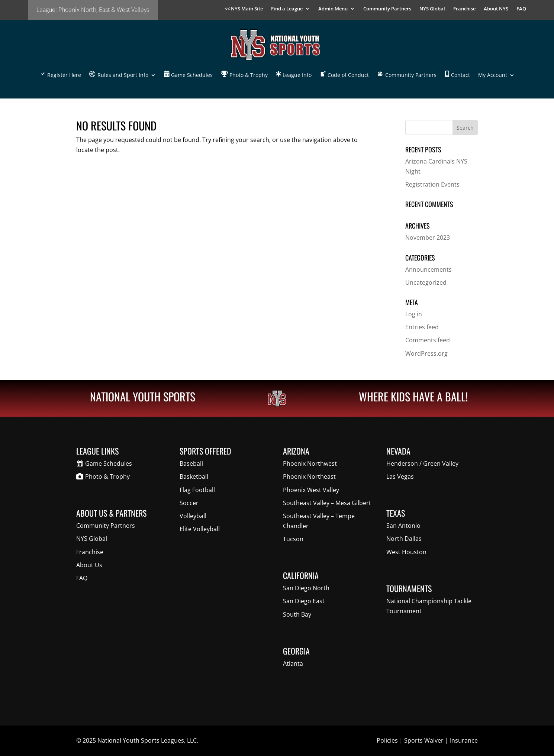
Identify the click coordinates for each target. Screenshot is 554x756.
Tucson (293, 539)
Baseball (191, 463)
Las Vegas (400, 476)
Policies (387, 740)
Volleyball (193, 516)
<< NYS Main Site (244, 9)
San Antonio (403, 526)
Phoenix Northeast (309, 476)
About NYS (496, 9)
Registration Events (432, 184)
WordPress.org (426, 353)
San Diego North (306, 588)
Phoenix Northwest (310, 463)
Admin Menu (333, 9)
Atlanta (293, 663)
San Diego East (304, 601)
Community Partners (387, 9)
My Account (493, 75)
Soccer (189, 503)
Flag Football (197, 490)
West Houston (406, 552)
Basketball (194, 476)
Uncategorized (426, 282)
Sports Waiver (424, 740)
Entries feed (422, 327)
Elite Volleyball (200, 529)
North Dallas (404, 539)
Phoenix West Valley (311, 490)
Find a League (287, 9)
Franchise (464, 9)
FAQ (521, 9)
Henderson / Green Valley (422, 463)
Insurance (464, 740)
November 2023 (428, 238)
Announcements (429, 269)
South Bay (297, 614)
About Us (89, 565)
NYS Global (432, 9)
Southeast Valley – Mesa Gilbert (327, 503)
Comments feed (428, 340)
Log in (414, 314)
